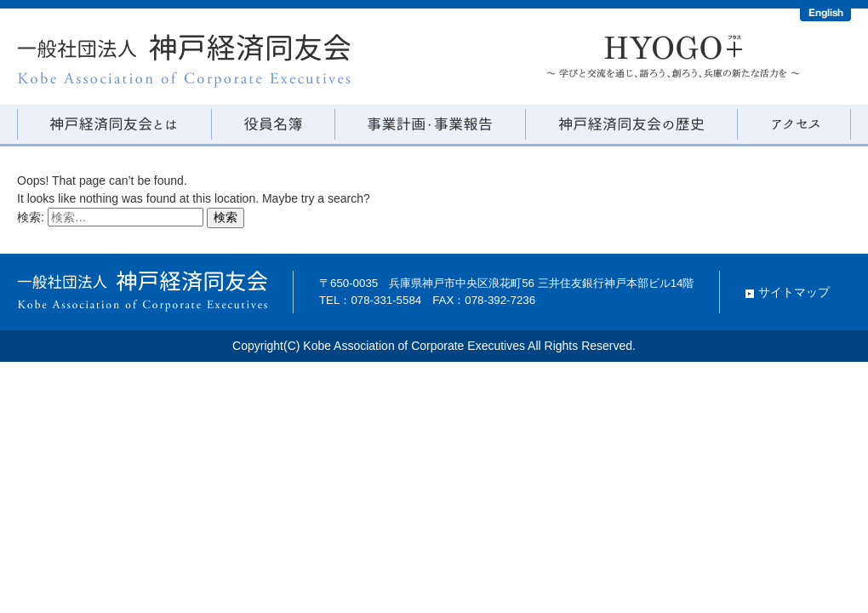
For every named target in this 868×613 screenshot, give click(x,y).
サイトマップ (794, 292)
